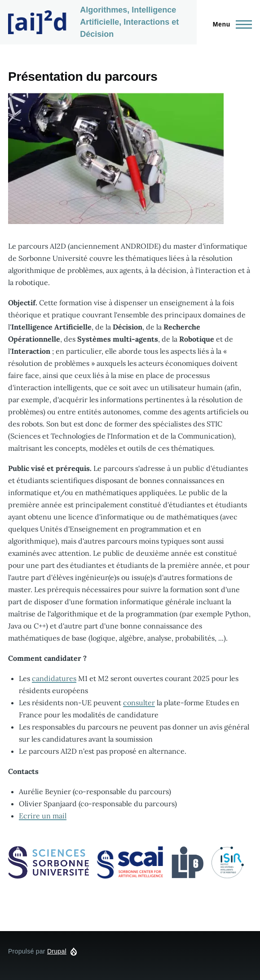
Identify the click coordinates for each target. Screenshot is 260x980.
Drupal (57, 951)
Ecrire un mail (43, 816)
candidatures (54, 678)
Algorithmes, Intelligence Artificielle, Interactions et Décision (129, 22)
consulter (139, 703)
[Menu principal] (230, 24)
